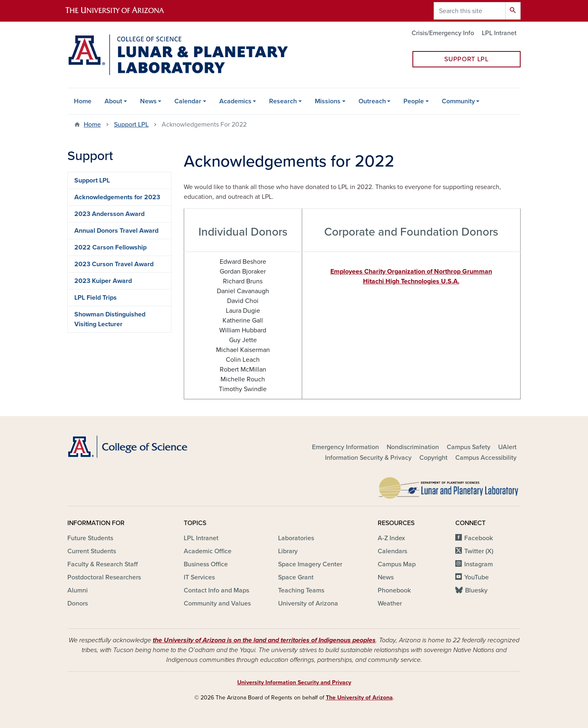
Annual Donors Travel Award (116, 231)
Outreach (372, 101)
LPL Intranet (499, 33)
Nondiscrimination (413, 447)
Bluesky (476, 590)
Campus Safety (469, 447)
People (414, 101)
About (113, 101)
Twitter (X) (479, 551)
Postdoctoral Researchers (104, 577)
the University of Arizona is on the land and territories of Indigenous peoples (264, 640)
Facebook (479, 538)
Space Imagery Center (310, 564)
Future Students (90, 538)
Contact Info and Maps (216, 590)
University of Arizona (308, 603)
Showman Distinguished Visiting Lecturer (110, 319)
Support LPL (466, 59)
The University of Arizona (359, 698)
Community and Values (217, 603)
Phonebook (394, 590)
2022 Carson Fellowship (110, 247)
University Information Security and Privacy (294, 682)
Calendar (188, 101)
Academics (235, 101)
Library (288, 551)
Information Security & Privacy (368, 458)
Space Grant (296, 577)
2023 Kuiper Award (103, 281)
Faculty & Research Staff (102, 564)
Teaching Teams (301, 590)
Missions (328, 101)
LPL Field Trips (96, 298)
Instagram (479, 564)
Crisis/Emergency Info (443, 33)
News (148, 101)
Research (283, 101)
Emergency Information (345, 447)
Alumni (78, 590)
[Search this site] (470, 11)
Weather (390, 603)
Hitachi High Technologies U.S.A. (411, 281)
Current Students (92, 551)
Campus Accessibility (486, 458)
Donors (78, 603)
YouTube (477, 577)
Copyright (433, 458)
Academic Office (208, 551)
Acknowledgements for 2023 (117, 197)
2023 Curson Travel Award (114, 264)
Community (458, 101)
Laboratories (296, 538)
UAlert (507, 447)
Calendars (392, 551)
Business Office (206, 564)
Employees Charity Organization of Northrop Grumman (411, 272)
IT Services (199, 577)
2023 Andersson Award (109, 214)
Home (83, 101)
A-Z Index (391, 538)
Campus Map (397, 564)
